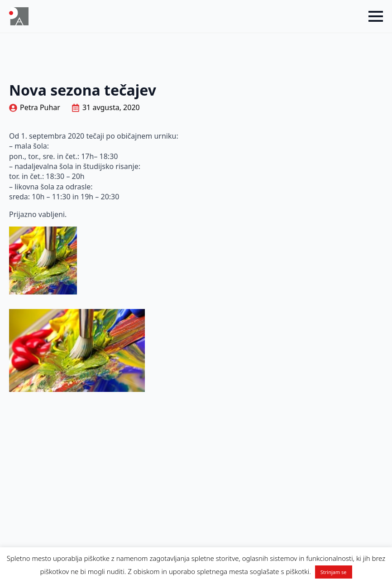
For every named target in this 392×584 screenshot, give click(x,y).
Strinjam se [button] (334, 572)
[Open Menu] (376, 16)
